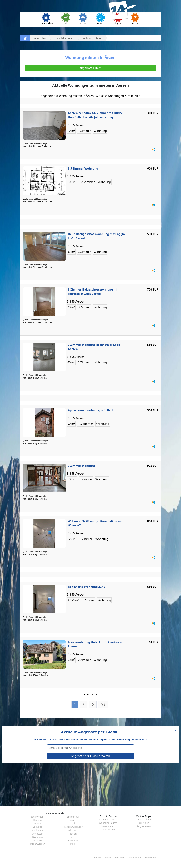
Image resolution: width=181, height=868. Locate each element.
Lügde (73, 823)
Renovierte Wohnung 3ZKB (87, 587)
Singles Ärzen (144, 826)
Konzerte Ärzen (144, 819)
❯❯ (103, 704)
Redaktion (119, 858)
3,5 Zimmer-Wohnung (83, 168)
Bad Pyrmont (37, 817)
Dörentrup (38, 840)
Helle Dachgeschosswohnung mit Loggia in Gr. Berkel (96, 236)
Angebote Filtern (90, 68)
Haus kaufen (108, 830)
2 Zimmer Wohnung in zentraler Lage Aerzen (94, 347)
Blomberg (37, 837)
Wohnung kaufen (108, 823)
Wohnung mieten (108, 819)
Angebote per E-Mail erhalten (90, 756)
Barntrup (37, 827)
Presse (108, 858)
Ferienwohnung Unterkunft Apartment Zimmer (95, 644)
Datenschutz (134, 858)
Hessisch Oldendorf (73, 827)
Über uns (97, 858)
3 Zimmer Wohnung (82, 466)
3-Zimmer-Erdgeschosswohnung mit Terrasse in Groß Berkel (93, 292)
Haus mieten (108, 826)
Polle (73, 844)
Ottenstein (37, 834)
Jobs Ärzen (143, 823)
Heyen (73, 837)
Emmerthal (73, 817)
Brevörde (73, 840)
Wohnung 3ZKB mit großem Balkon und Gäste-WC (96, 523)
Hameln (37, 820)
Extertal (37, 823)
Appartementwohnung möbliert (90, 410)
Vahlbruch (38, 830)
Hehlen (73, 834)
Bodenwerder (37, 844)
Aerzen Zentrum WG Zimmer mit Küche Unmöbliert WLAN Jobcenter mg (95, 115)
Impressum (150, 858)
